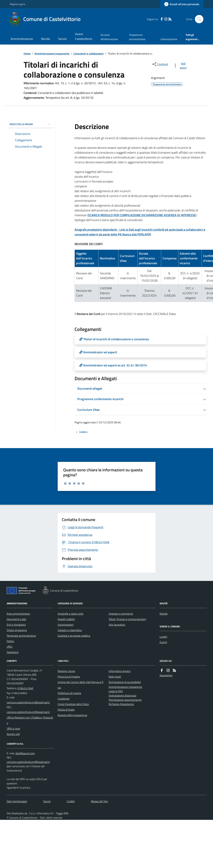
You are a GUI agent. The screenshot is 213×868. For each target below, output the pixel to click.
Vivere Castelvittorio (84, 36)
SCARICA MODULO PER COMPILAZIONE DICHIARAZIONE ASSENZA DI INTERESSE (142, 215)
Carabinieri (64, 699)
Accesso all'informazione (109, 37)
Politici (10, 641)
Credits (71, 801)
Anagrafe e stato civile (71, 614)
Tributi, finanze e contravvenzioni (127, 619)
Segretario (13, 652)
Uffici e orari (13, 728)
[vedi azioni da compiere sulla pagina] (181, 66)
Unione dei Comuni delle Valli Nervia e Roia (80, 685)
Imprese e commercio (121, 614)
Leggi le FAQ (116, 691)
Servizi (62, 39)
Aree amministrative (18, 614)
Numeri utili (13, 734)
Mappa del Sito (99, 801)
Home (27, 53)
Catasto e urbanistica (70, 630)
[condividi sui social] (160, 64)
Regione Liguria (17, 4)
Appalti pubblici (66, 619)
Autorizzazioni (66, 625)
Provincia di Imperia (69, 677)
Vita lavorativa (117, 625)
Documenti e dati (16, 619)
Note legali (115, 677)
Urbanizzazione (169, 39)
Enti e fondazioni (16, 625)
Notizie (164, 614)
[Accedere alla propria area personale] (182, 4)
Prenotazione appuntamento (125, 700)
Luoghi (163, 637)
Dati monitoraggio (17, 801)
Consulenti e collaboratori (89, 53)
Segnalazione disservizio (122, 695)
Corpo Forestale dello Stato (73, 704)
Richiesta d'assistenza (121, 704)
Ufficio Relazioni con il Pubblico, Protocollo (30, 720)
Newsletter (166, 675)
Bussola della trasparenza (72, 715)
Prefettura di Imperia (69, 693)
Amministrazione (22, 39)
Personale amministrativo (21, 636)
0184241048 (25, 688)
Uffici (10, 647)
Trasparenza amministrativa (137, 37)
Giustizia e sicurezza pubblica (74, 636)
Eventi (163, 642)
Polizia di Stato (66, 710)
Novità (45, 39)
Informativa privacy (120, 671)
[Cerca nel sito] (198, 19)
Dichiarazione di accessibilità (125, 682)
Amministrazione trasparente (52, 53)
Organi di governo (17, 630)
